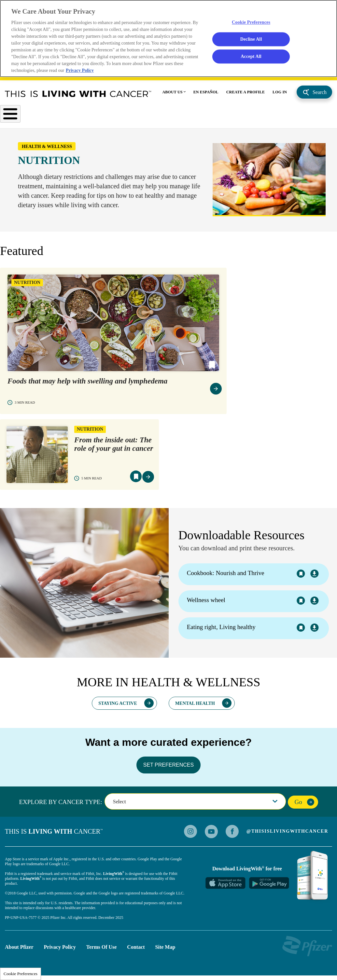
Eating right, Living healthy (221, 630)
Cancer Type (18, 116)
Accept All (251, 57)
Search (320, 93)
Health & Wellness (177, 116)
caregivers (321, 118)
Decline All (251, 40)
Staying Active (118, 706)
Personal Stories (230, 116)
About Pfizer (19, 949)
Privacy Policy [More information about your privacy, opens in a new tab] (80, 71)
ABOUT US (173, 93)
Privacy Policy (60, 949)
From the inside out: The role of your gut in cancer (114, 447)
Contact (136, 949)
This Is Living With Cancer (78, 95)
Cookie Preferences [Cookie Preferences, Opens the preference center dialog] (251, 22)
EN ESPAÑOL (206, 93)
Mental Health (195, 706)
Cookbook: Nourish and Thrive (226, 576)
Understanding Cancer (117, 116)
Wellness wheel (206, 603)
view (216, 391)
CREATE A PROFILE (246, 93)
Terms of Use (102, 949)
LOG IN (280, 93)
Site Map (165, 949)
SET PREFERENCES (168, 767)
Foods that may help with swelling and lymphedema (87, 384)
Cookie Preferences (21, 974)
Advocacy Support (271, 118)
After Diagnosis (62, 116)
